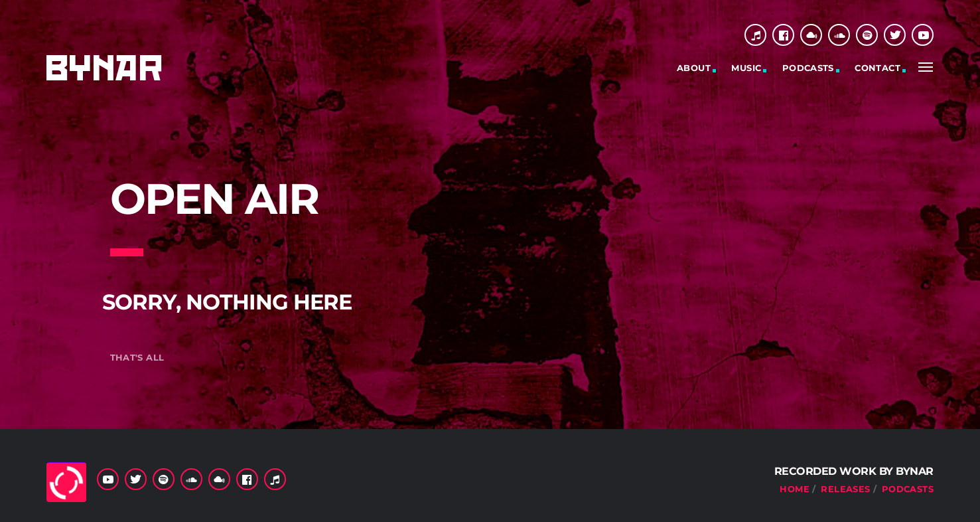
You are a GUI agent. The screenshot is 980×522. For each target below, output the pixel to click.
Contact (877, 68)
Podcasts (808, 68)
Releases (845, 489)
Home (795, 489)
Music (746, 68)
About (694, 68)
